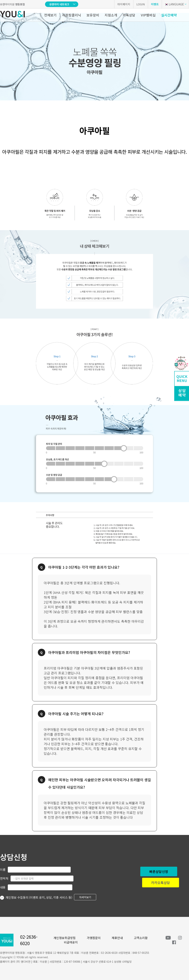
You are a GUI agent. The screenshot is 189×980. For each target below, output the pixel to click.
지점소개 (111, 15)
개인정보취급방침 (65, 938)
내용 (3, 887)
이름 (3, 869)
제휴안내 (117, 938)
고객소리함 (141, 938)
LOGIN (141, 4)
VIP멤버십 (148, 15)
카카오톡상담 (161, 883)
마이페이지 (124, 4)
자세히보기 (85, 897)
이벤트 (155, 4)
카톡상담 (129, 15)
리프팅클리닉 (72, 15)
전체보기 (50, 15)
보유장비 (93, 15)
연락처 (4, 878)
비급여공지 (71, 942)
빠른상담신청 (159, 871)
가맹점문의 (94, 938)
